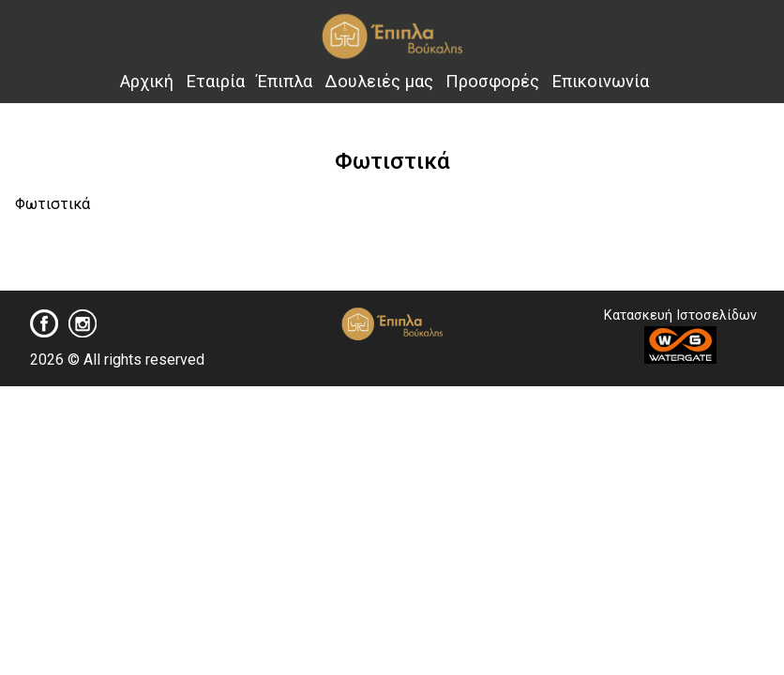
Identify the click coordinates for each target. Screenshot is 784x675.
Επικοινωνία (600, 81)
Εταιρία (215, 81)
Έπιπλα (285, 81)
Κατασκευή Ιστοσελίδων (680, 336)
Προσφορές (492, 81)
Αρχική (147, 81)
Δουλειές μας (379, 81)
